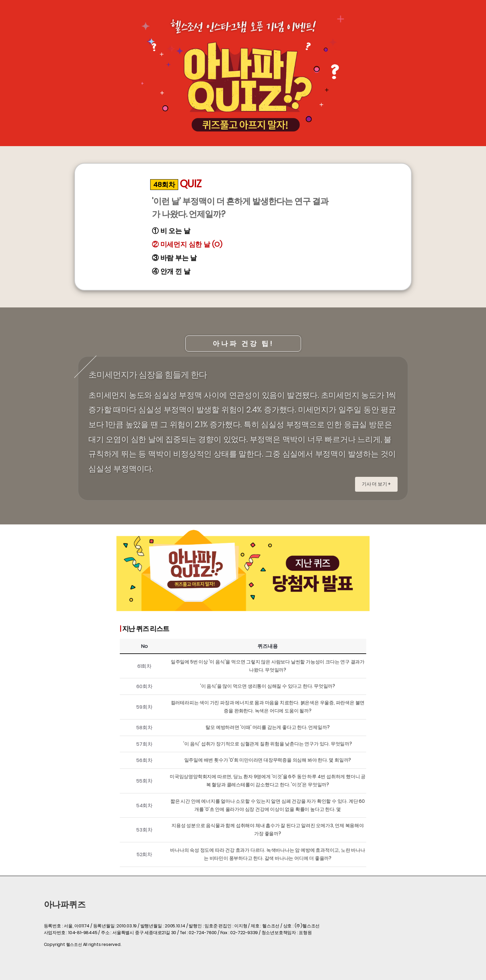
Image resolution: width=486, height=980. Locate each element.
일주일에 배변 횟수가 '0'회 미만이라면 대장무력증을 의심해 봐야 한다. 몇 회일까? (268, 760)
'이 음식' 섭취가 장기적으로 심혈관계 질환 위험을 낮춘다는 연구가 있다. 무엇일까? (268, 744)
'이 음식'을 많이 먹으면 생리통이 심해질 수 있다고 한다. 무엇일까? (268, 686)
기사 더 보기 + (376, 484)
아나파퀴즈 (65, 905)
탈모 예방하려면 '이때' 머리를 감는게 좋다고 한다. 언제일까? (267, 727)
